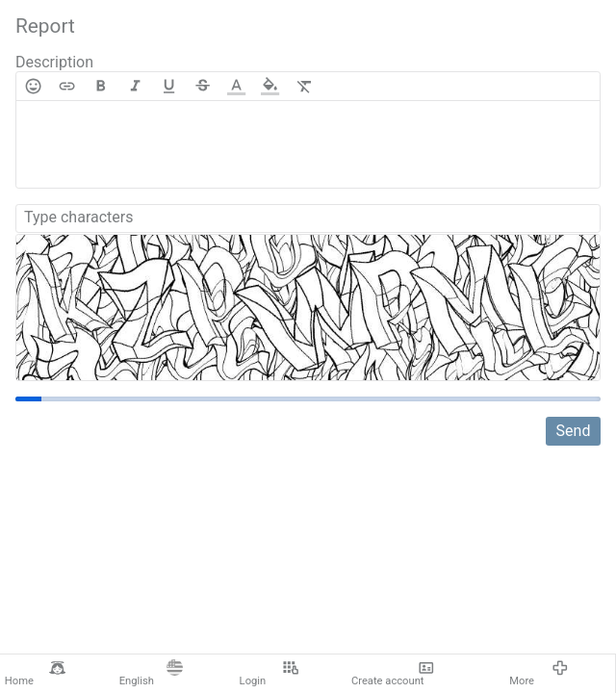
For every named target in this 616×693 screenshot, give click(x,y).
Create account (393, 674)
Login (269, 674)
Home (35, 674)
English (151, 674)
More (539, 674)
